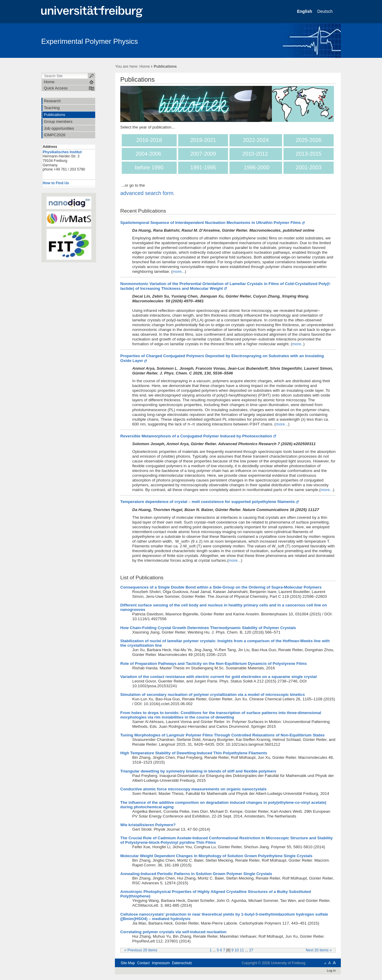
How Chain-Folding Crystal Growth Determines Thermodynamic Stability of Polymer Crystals (208, 628)
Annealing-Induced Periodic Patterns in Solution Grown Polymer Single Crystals (196, 874)
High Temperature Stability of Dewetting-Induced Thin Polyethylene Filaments (194, 753)
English (305, 11)
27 (251, 950)
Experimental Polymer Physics (90, 41)
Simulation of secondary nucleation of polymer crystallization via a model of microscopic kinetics (212, 695)
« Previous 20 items (141, 950)
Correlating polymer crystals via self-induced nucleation (173, 932)
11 (242, 950)
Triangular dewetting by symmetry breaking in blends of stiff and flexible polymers (198, 771)
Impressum (161, 963)
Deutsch (325, 11)
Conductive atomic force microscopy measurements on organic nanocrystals (193, 789)
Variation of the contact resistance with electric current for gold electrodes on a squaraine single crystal (219, 677)
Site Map (128, 963)
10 (237, 950)
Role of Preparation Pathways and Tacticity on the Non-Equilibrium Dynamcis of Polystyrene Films (214, 664)
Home (145, 66)
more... (179, 271)
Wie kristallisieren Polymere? (148, 825)
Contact (143, 963)
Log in (331, 970)
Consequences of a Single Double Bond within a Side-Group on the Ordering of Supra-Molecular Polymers (221, 587)
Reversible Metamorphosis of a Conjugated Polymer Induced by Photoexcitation (196, 436)
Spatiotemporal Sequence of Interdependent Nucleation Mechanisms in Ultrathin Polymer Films (211, 223)
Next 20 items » (319, 950)
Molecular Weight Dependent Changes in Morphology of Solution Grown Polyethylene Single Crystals (216, 856)
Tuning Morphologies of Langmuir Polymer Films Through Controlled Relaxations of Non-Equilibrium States (222, 735)
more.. (298, 344)
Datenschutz (182, 963)
